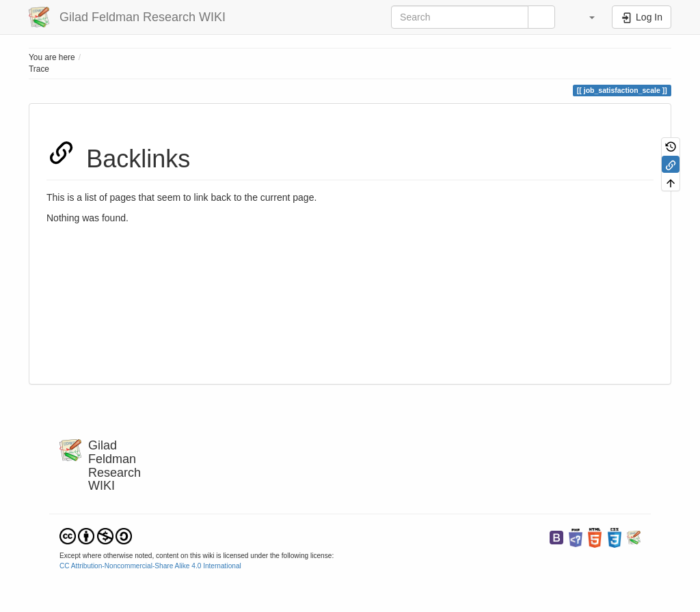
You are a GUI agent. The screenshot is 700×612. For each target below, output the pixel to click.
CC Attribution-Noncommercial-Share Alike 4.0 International (150, 566)
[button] (585, 17)
